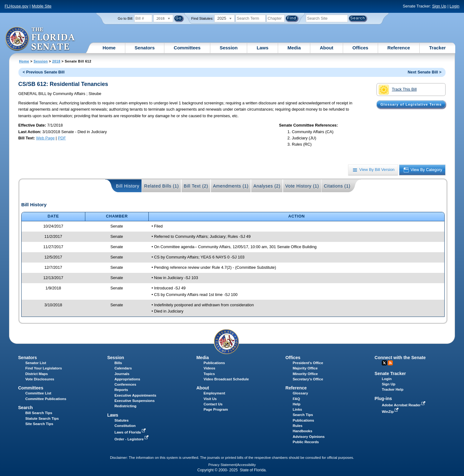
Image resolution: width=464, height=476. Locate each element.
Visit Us (210, 399)
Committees (187, 48)
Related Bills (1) (161, 186)
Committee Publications (46, 399)
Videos (209, 368)
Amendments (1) (231, 186)
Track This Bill (398, 90)
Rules (298, 426)
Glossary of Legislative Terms (411, 104)
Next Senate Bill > (425, 72)
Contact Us (213, 404)
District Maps (37, 374)
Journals (122, 374)
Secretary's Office (308, 379)
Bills (118, 363)
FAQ (297, 399)
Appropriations (127, 379)
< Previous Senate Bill (43, 72)
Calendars (123, 368)
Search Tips (303, 415)
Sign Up (439, 6)
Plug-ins (383, 398)
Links (297, 409)
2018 (56, 61)
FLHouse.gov (17, 6)
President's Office (308, 363)
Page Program (216, 409)
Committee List (38, 393)
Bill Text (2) (196, 186)
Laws (262, 48)
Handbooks (303, 431)
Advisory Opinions (309, 437)
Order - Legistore (132, 439)
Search (25, 408)
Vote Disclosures (40, 379)
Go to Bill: (126, 18)
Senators (145, 48)
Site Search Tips (39, 424)
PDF (62, 138)
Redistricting (125, 406)
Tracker (437, 48)
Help (297, 404)
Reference (399, 48)
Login (454, 6)
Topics (209, 374)
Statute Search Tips (42, 418)
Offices (360, 48)
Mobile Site (41, 6)
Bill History (128, 186)
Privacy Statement (222, 465)
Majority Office (305, 368)
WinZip (391, 412)
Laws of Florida (131, 432)
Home (109, 48)
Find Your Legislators (44, 368)
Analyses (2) (267, 186)
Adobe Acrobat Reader (404, 405)
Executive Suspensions (135, 401)
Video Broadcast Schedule (226, 379)
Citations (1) (337, 186)
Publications (214, 363)
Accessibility (247, 465)
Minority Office (305, 374)
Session (229, 48)
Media (294, 48)
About (326, 48)
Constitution (125, 426)
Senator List (36, 363)
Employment (214, 393)
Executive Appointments (135, 395)
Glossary (300, 393)
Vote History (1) (302, 186)
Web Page (45, 138)
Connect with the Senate (400, 358)
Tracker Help (393, 389)
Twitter (384, 363)
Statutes (121, 420)
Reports (121, 390)
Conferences (125, 384)
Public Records (306, 442)
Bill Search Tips (39, 413)
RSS (390, 363)
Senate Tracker (390, 373)
